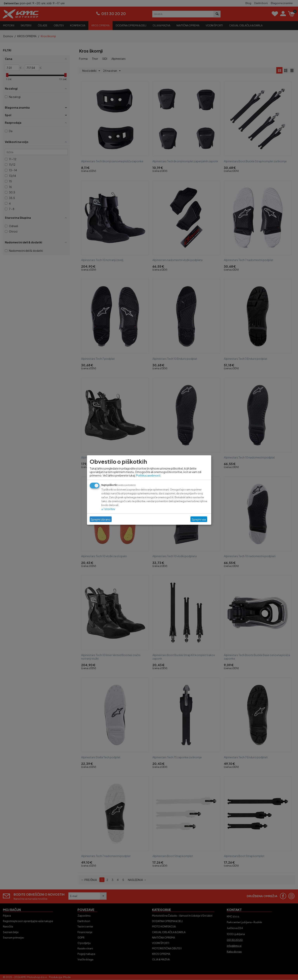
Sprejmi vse (199, 519)
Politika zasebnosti (148, 475)
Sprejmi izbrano (101, 519)
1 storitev (108, 509)
